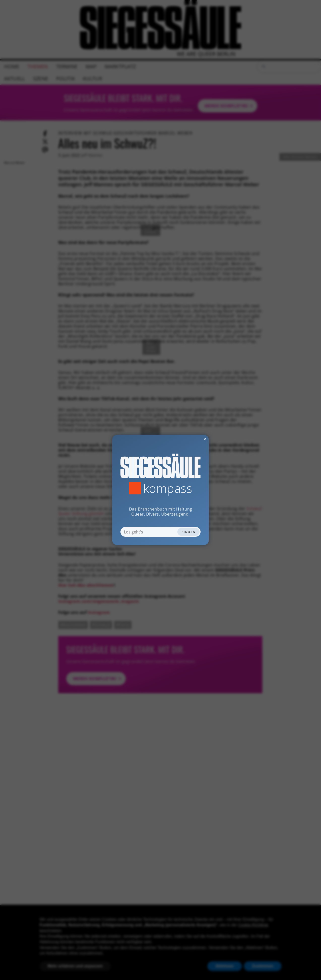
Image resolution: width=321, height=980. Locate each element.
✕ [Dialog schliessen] (192, 439)
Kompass (168, 488)
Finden (188, 532)
